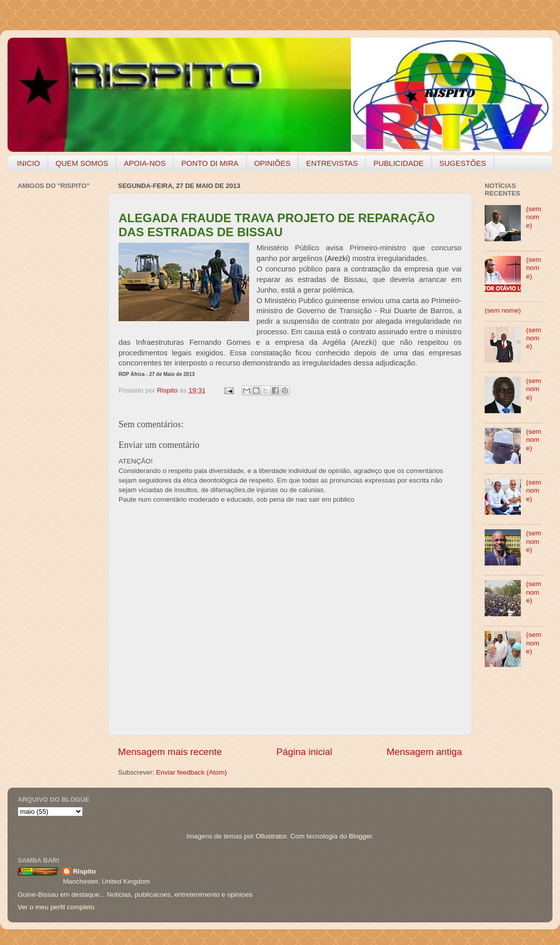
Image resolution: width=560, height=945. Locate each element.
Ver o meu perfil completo (56, 907)
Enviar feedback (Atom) (192, 772)
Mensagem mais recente (170, 752)
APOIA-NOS (145, 163)
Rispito (84, 871)
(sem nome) (533, 217)
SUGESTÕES (463, 163)
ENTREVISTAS (332, 163)
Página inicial (304, 752)
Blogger (360, 836)
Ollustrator (271, 836)
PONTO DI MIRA (210, 163)
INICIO (29, 163)
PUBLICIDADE (398, 163)
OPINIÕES (272, 163)
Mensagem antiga (424, 752)
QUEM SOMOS (82, 163)
